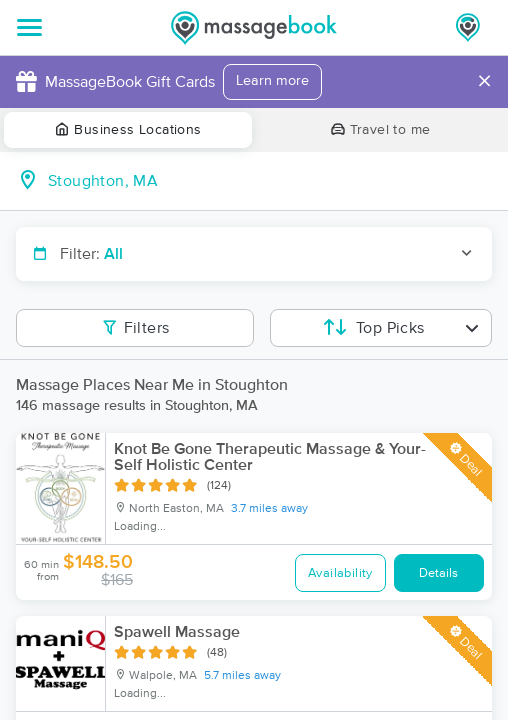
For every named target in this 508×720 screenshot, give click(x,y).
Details (438, 573)
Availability (340, 573)
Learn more (272, 81)
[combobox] (270, 181)
